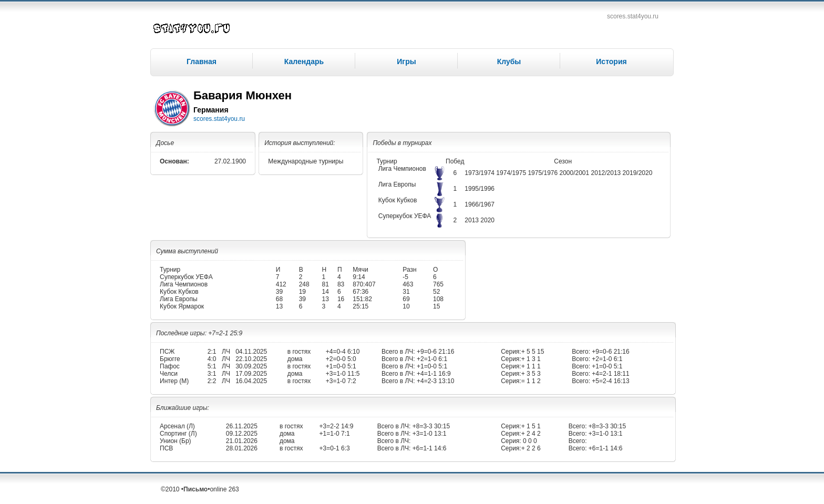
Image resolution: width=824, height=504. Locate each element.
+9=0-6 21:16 (435, 352)
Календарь (304, 61)
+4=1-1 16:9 (433, 374)
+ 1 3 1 (531, 359)
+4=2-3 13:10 (435, 381)
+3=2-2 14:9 (337, 426)
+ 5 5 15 (533, 352)
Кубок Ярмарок (182, 306)
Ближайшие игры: (183, 408)
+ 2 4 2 (531, 434)
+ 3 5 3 (531, 374)
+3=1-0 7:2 (341, 381)
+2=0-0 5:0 (341, 359)
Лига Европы (397, 184)
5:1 (212, 366)
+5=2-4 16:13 (610, 381)
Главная (202, 61)
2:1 (212, 352)
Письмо (195, 489)
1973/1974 (480, 173)
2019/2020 (638, 173)
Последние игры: (182, 333)
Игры (406, 61)
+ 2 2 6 (531, 448)
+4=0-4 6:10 (343, 352)
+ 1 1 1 (531, 366)
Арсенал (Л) (177, 426)
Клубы (509, 61)
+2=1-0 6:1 (431, 359)
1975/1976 (543, 173)
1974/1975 (512, 173)
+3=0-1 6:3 (335, 448)
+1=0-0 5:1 (341, 366)
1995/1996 (480, 189)
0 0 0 (529, 441)
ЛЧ (226, 352)
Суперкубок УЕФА (405, 216)
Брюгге (170, 359)
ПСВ (166, 448)
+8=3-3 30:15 (430, 426)
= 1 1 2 (531, 381)
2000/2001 (575, 173)
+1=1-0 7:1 (335, 434)
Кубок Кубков (398, 200)
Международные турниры (306, 161)
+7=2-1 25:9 (225, 333)
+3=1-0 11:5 (343, 374)
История (611, 61)
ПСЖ (167, 352)
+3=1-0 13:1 (428, 434)
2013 (472, 220)
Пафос (170, 366)
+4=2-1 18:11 (610, 374)
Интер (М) (174, 381)
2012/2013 (607, 173)
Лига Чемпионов (402, 169)
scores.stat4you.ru (633, 16)
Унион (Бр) (176, 441)
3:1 (212, 374)
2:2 (212, 381)
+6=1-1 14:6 (428, 448)
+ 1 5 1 (531, 426)
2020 (487, 220)
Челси (169, 374)
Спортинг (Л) (178, 434)
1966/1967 (480, 204)
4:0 (212, 359)
